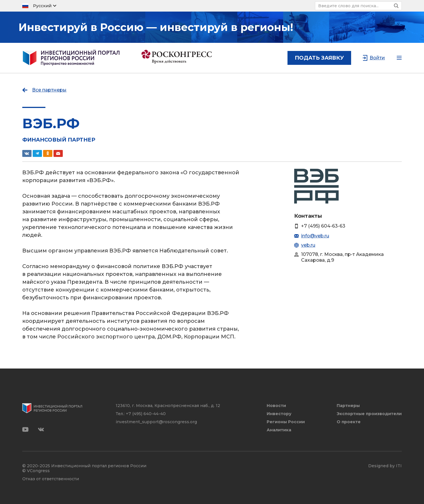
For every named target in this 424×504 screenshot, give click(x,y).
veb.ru (308, 245)
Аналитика (279, 430)
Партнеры (348, 406)
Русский (42, 6)
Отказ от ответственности (51, 479)
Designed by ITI (385, 466)
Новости (276, 406)
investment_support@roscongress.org (156, 422)
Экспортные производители (369, 414)
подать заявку (319, 58)
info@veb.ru (315, 236)
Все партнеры (49, 90)
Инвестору (279, 414)
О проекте (349, 422)
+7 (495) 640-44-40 (146, 414)
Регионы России (286, 422)
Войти (377, 58)
